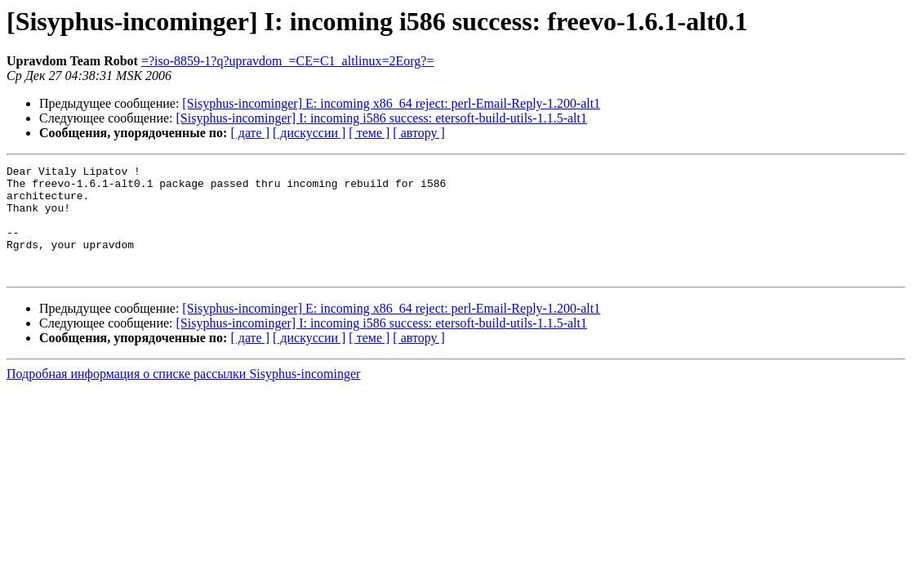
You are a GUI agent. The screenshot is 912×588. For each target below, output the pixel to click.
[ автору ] (418, 133)
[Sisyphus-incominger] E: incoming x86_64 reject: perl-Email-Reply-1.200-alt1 (391, 103)
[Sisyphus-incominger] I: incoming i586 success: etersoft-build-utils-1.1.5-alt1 (382, 118)
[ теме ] (369, 133)
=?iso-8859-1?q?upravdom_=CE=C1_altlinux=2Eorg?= (288, 61)
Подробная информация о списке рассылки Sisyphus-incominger (183, 396)
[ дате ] (250, 133)
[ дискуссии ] (309, 133)
